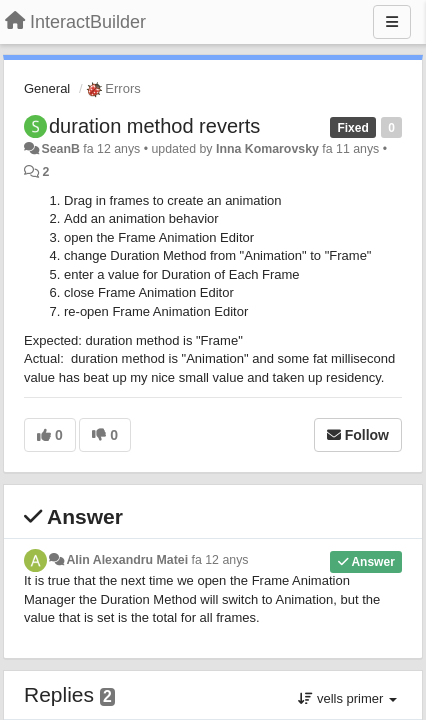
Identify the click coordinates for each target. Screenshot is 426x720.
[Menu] (392, 22)
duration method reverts (154, 126)
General (47, 88)
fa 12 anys (220, 560)
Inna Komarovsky (267, 149)
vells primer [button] (347, 698)
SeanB (60, 149)
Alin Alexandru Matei (127, 560)
